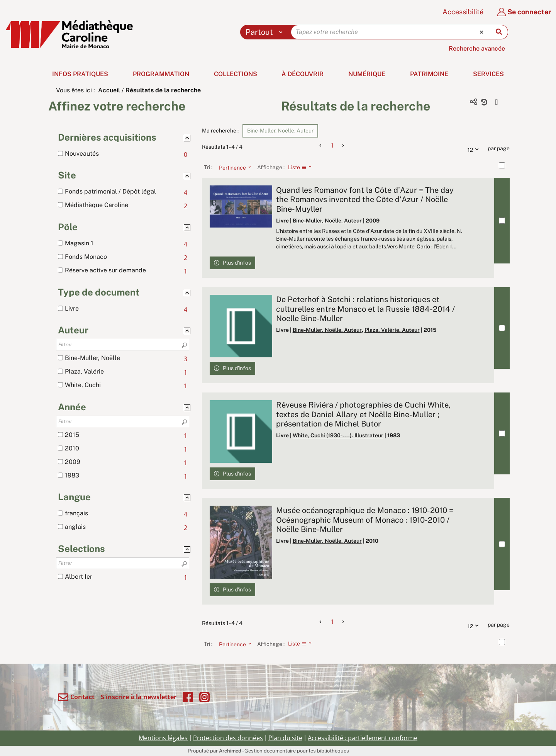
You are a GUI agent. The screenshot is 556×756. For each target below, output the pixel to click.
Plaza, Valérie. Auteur (392, 330)
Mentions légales (163, 738)
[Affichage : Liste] (302, 167)
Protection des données (228, 738)
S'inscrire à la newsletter (139, 697)
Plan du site (285, 738)
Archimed (230, 751)
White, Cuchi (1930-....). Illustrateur (338, 435)
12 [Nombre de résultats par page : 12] (475, 149)
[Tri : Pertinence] (233, 167)
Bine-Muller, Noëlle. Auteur (327, 221)
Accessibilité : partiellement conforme (363, 738)
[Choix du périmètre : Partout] (266, 32)
